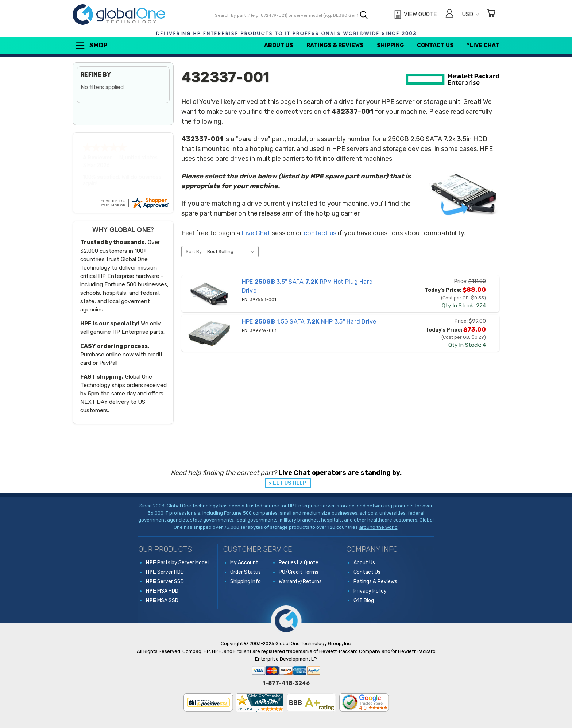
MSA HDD (162, 591)
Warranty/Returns (300, 582)
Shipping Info (246, 582)
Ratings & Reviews (335, 45)
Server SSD (165, 582)
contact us (320, 233)
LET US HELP (290, 483)
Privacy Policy (370, 591)
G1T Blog (364, 601)
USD (470, 14)
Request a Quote (299, 563)
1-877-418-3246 (286, 683)
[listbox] (232, 252)
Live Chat (256, 233)
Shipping (390, 45)
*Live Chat (483, 45)
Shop (91, 46)
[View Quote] (415, 15)
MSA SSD (162, 601)
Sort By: (194, 251)
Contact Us (435, 45)
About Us (279, 45)
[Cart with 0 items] (491, 14)
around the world (378, 527)
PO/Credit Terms (299, 572)
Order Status (246, 572)
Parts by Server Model (177, 563)
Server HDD (165, 572)
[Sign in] (449, 14)
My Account (244, 563)
